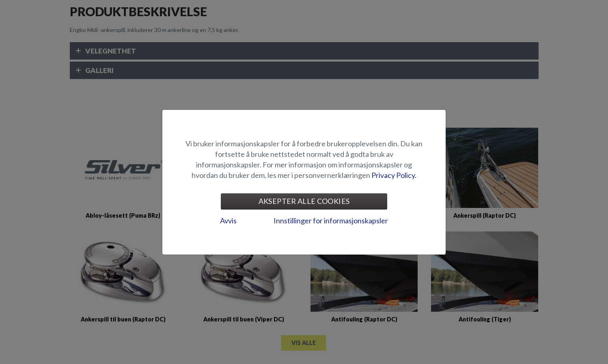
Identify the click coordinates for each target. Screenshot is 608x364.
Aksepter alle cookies (304, 201)
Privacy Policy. (394, 175)
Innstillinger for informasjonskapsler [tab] (331, 221)
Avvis (228, 221)
